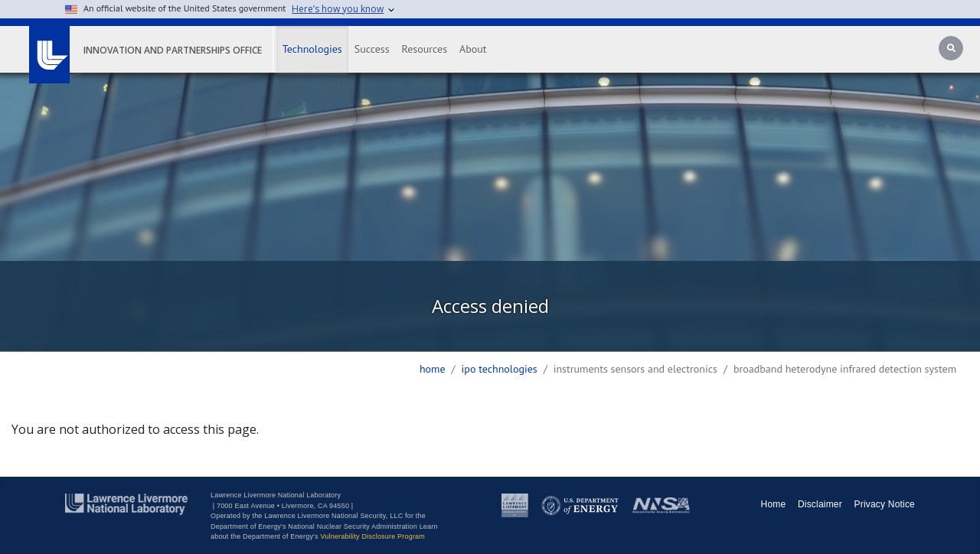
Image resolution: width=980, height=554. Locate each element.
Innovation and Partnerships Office (173, 50)
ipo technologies (500, 369)
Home (433, 369)
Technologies (312, 49)
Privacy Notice (885, 504)
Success (372, 49)
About (473, 49)
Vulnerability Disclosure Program (372, 536)
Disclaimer (820, 504)
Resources (425, 49)
